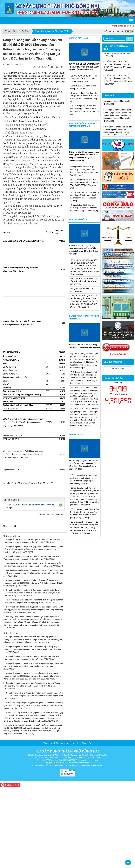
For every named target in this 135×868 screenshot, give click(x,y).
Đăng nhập (87, 824)
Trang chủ (48, 824)
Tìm (129, 39)
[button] (61, 586)
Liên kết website (118, 369)
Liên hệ (75, 824)
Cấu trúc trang (62, 824)
